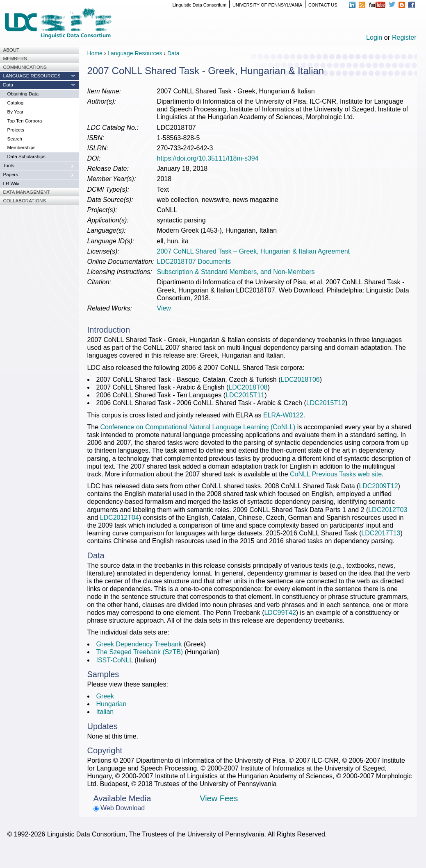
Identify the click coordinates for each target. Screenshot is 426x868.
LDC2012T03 (388, 510)
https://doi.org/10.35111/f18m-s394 (208, 158)
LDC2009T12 (378, 486)
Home (95, 53)
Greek (105, 696)
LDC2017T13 (381, 533)
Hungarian (112, 704)
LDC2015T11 (245, 395)
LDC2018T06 (300, 380)
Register (404, 37)
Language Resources (135, 53)
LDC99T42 (280, 613)
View (164, 308)
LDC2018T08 (248, 387)
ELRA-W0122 (283, 415)
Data (173, 53)
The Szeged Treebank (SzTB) (140, 652)
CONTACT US (323, 5)
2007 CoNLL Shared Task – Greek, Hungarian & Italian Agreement (254, 251)
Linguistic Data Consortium (199, 5)
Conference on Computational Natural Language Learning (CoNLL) (198, 427)
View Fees (219, 798)
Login (374, 37)
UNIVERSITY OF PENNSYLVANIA (267, 5)
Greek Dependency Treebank (139, 644)
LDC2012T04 (120, 518)
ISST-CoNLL (115, 660)
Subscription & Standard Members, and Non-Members (236, 272)
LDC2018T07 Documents (194, 262)
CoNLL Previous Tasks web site (336, 474)
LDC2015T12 (326, 403)
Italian (105, 712)
